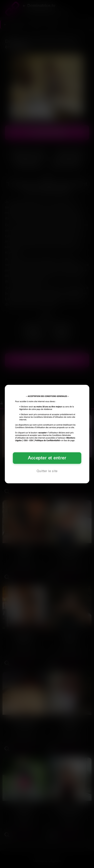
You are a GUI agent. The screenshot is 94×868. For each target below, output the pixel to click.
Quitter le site (47, 471)
